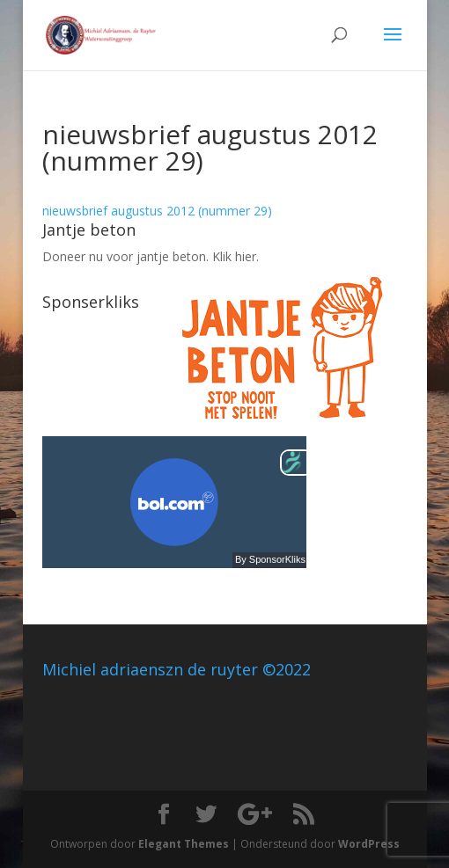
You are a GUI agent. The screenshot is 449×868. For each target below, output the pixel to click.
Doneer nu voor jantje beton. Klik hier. (151, 256)
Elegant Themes (184, 844)
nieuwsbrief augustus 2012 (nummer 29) (157, 211)
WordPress (369, 844)
